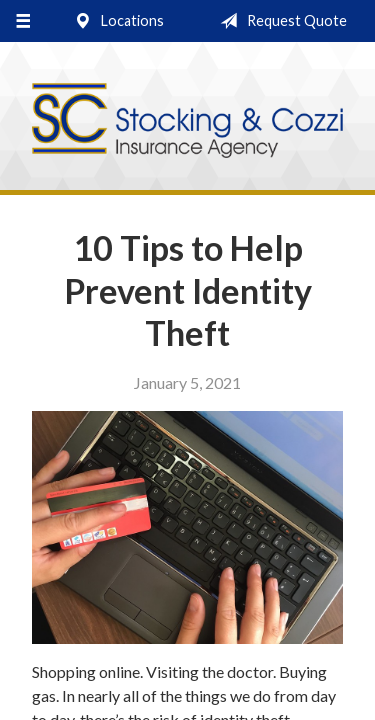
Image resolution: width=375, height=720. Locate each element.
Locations (115, 21)
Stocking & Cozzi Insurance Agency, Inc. (187, 121)
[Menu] (22, 21)
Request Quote (279, 21)
